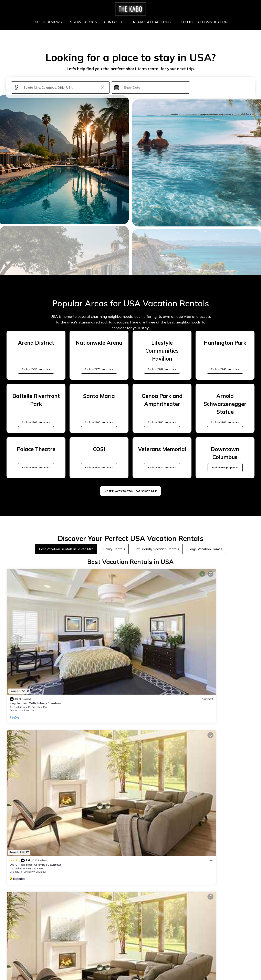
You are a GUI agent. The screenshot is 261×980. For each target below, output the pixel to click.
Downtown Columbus (98, 620)
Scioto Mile (29, 620)
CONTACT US (116, 22)
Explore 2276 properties (99, 369)
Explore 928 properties (225, 467)
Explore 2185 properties (225, 422)
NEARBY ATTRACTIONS (152, 22)
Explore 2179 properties (162, 467)
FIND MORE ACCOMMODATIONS (202, 22)
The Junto (204, 613)
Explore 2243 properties (225, 369)
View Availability (48, 627)
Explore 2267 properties (162, 369)
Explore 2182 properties (99, 467)
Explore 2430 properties (36, 369)
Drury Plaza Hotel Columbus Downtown (98, 613)
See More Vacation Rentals (131, 718)
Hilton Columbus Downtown (153, 613)
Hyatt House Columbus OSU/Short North (99, 685)
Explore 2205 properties (36, 422)
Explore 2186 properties (162, 422)
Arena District (156, 620)
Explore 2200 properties (99, 422)
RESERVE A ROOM (85, 22)
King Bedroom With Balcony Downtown (36, 613)
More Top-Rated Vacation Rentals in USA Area (131, 911)
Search (221, 87)
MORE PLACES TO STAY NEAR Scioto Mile (130, 491)
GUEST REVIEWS (51, 22)
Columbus (15, 620)
